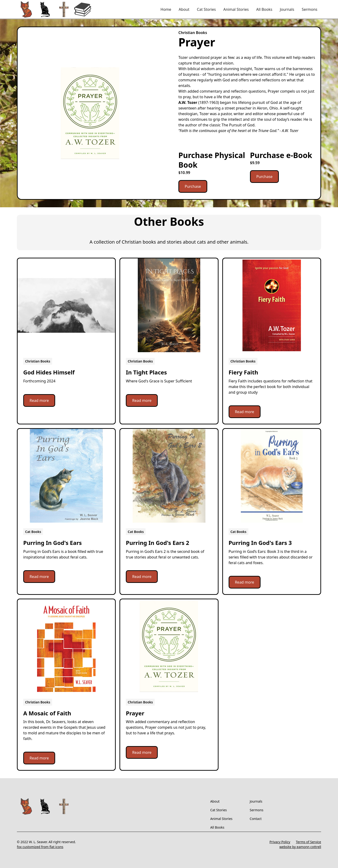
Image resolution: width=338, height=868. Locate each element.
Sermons (309, 9)
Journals (287, 9)
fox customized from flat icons (40, 847)
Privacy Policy (280, 842)
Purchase (193, 186)
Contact (256, 819)
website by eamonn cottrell (300, 847)
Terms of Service (308, 842)
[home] (54, 9)
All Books (264, 9)
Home (166, 9)
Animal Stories (236, 9)
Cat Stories (206, 9)
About (184, 9)
